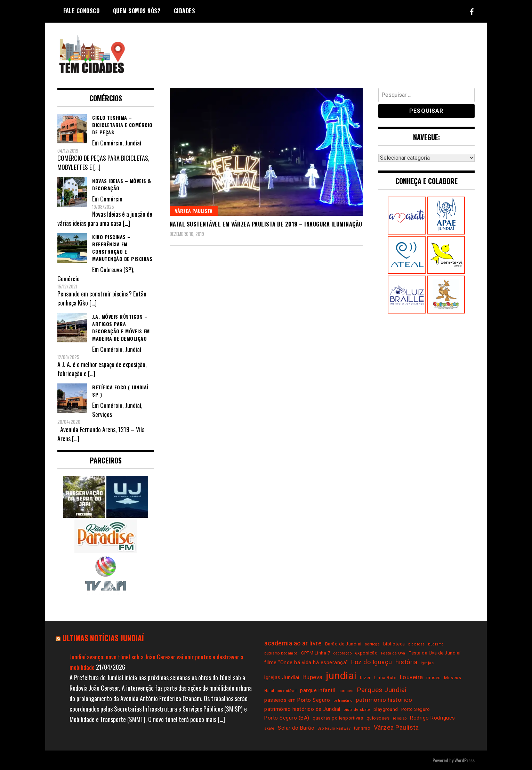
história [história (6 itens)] (406, 662)
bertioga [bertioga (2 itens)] (372, 644)
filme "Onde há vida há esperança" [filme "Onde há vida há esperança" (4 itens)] (306, 662)
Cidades (185, 11)
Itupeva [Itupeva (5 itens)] (313, 677)
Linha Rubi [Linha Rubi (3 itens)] (385, 678)
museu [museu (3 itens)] (434, 678)
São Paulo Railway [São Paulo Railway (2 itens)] (334, 728)
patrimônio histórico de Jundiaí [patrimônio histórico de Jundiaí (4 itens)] (302, 709)
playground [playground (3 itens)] (386, 709)
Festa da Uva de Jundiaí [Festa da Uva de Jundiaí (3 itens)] (435, 653)
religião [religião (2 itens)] (400, 718)
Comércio (111, 143)
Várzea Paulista (194, 211)
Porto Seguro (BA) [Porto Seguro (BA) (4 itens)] (287, 718)
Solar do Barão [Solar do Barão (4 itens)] (296, 728)
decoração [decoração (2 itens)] (343, 653)
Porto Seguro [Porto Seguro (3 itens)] (416, 709)
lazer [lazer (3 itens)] (365, 678)
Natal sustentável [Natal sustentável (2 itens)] (281, 691)
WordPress (465, 760)
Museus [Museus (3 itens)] (453, 678)
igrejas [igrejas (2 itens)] (427, 663)
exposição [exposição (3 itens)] (366, 653)
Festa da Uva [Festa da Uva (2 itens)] (393, 653)
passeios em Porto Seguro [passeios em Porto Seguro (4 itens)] (297, 700)
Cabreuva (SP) (117, 269)
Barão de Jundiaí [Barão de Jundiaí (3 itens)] (343, 644)
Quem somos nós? (137, 11)
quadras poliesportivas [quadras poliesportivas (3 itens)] (338, 718)
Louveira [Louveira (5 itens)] (412, 677)
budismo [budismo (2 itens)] (436, 644)
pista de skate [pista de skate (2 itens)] (357, 710)
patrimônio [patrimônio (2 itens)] (343, 701)
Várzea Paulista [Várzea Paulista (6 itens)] (396, 727)
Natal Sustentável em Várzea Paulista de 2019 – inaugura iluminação (266, 224)
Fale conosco (81, 11)
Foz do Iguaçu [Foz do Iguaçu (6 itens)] (372, 662)
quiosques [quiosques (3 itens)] (378, 718)
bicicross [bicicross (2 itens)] (417, 644)
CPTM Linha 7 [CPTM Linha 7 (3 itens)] (316, 653)
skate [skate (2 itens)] (269, 728)
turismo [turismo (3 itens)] (362, 728)
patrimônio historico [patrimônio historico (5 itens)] (384, 700)
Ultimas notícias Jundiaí (104, 638)
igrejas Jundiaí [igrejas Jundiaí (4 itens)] (282, 677)
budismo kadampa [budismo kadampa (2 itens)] (281, 653)
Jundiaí (133, 143)
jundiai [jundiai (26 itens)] (341, 676)
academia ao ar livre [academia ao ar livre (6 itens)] (293, 643)
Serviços (102, 414)
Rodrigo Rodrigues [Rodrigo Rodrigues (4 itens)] (433, 718)
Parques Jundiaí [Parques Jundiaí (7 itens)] (382, 690)
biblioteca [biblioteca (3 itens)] (394, 644)
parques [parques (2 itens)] (346, 691)
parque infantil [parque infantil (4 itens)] (318, 690)
